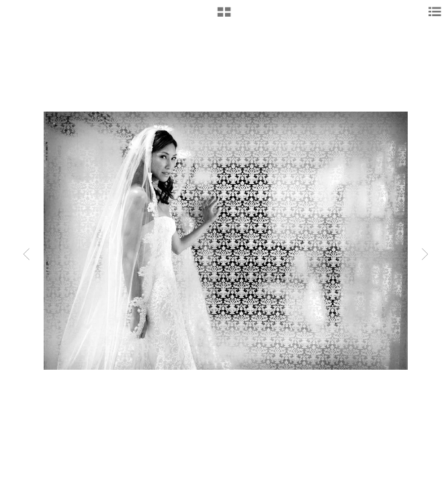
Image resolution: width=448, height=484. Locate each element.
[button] (224, 17)
